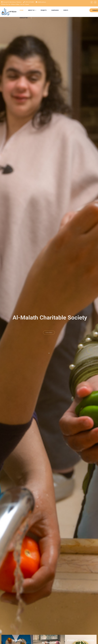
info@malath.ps (42, 2)
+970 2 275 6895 (29, 2)
